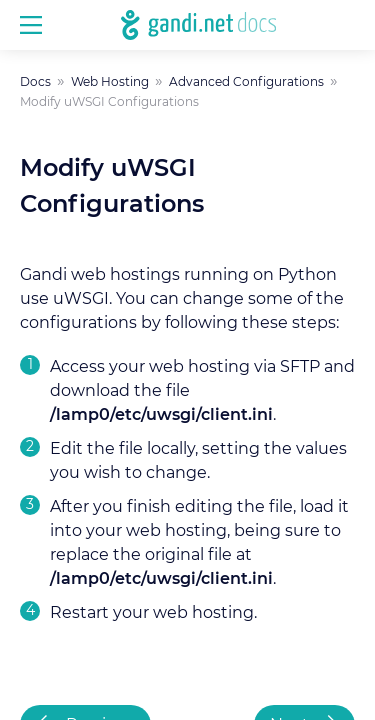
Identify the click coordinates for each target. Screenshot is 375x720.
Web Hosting (110, 82)
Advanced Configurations (246, 82)
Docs (35, 82)
